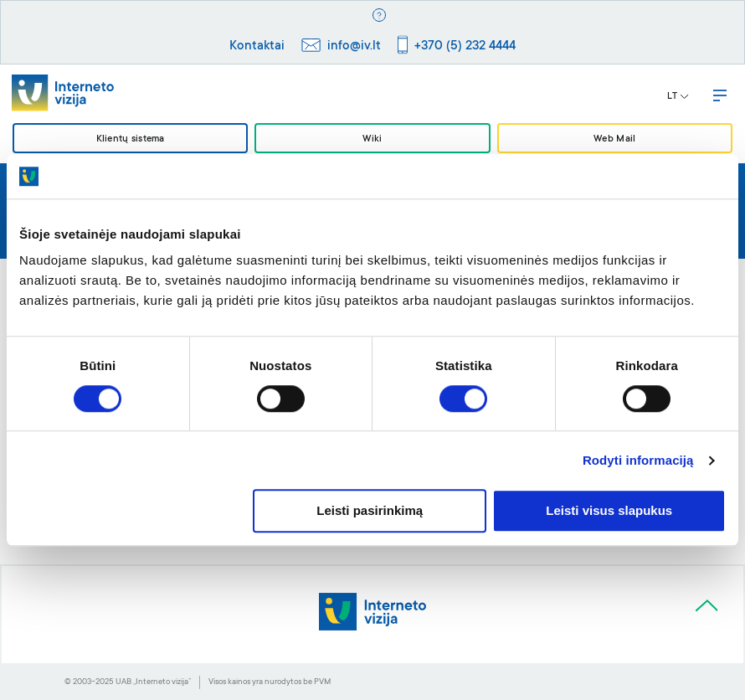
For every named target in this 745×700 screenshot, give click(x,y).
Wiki (372, 139)
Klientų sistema (131, 139)
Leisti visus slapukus (609, 511)
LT (678, 97)
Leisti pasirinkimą (370, 511)
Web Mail (614, 139)
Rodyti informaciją (638, 460)
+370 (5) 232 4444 (465, 46)
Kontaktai (257, 46)
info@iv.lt (354, 46)
